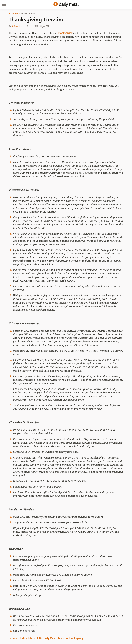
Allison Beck (17, 26)
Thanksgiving (28, 14)
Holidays (13, 14)
